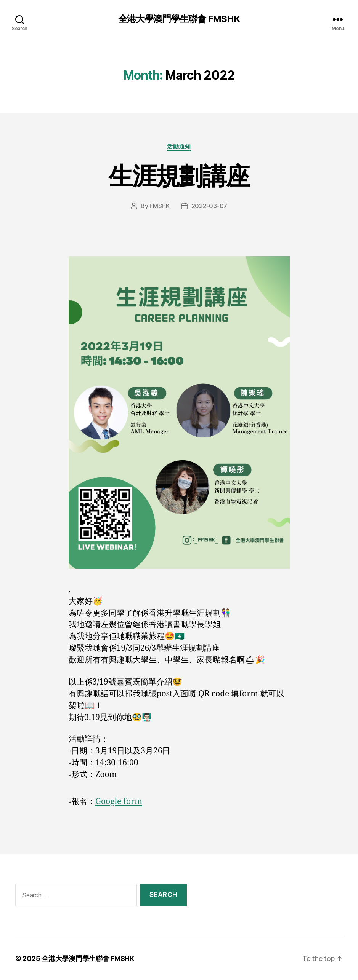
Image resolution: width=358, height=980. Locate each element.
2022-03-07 (209, 206)
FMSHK (160, 206)
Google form (119, 802)
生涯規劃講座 (179, 176)
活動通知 (179, 147)
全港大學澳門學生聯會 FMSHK (179, 19)
